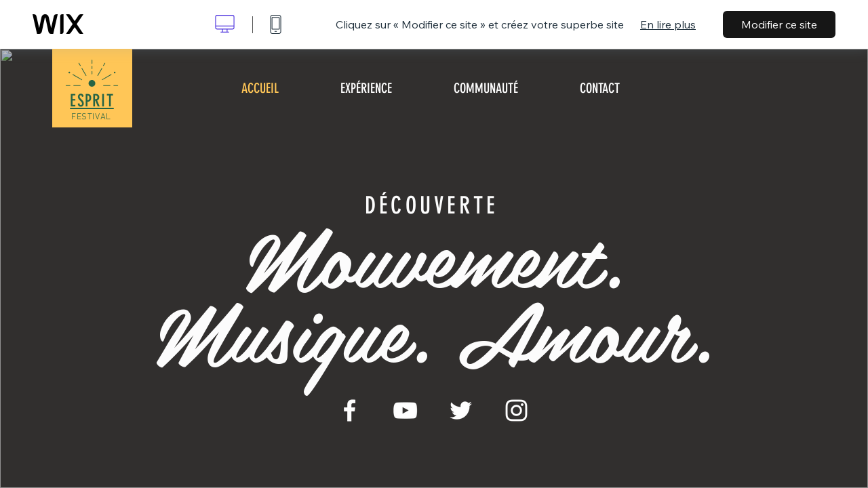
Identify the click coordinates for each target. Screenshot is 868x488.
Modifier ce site (779, 24)
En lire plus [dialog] (668, 24)
